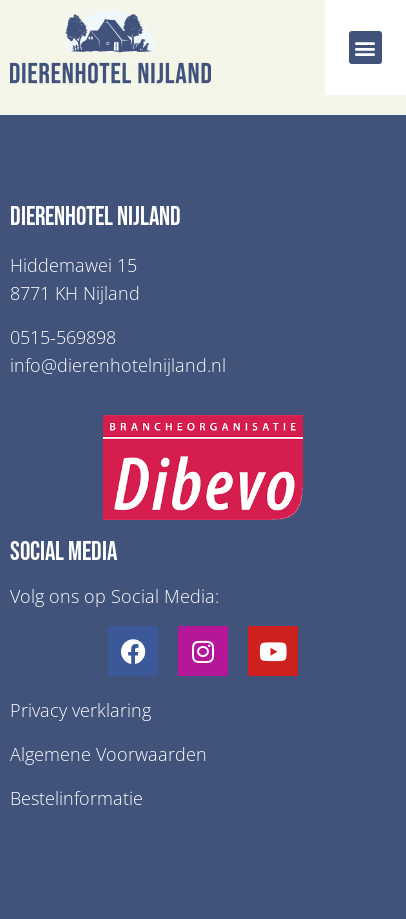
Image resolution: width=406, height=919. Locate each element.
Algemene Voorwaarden (108, 754)
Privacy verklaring (80, 710)
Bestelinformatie (76, 798)
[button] (365, 47)
